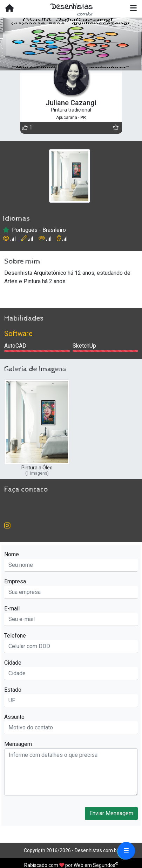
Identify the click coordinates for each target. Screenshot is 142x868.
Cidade (13, 663)
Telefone (15, 636)
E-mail (12, 609)
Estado (13, 690)
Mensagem (18, 744)
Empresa (15, 581)
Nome (12, 554)
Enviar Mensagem (111, 813)
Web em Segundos (94, 865)
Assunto (14, 717)
